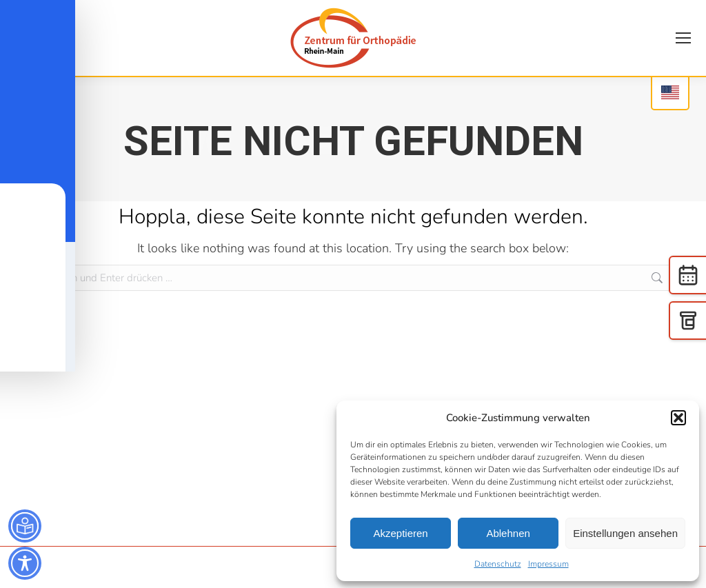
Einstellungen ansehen (625, 533)
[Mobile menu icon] (683, 38)
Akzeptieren (400, 533)
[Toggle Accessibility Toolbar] (25, 563)
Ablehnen (508, 533)
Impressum (548, 564)
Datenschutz (498, 564)
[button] (678, 418)
